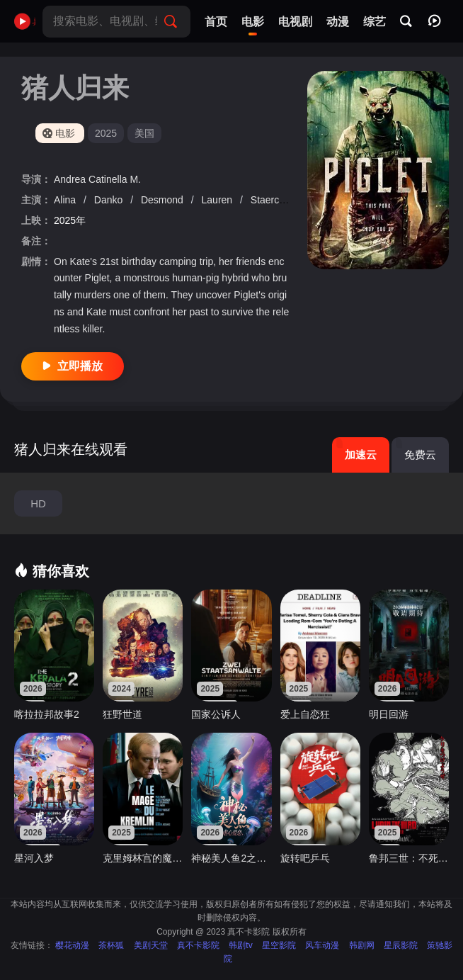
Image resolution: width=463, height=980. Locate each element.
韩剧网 (362, 945)
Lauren (218, 200)
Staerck (269, 200)
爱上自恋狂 (305, 714)
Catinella (109, 179)
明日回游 (389, 714)
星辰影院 (401, 945)
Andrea (71, 179)
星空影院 (279, 945)
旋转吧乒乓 (305, 858)
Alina (66, 200)
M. (135, 179)
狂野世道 (122, 714)
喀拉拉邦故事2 (47, 714)
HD (38, 503)
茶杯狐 (111, 945)
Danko (110, 200)
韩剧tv (240, 945)
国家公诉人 (216, 714)
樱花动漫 (72, 945)
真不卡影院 (198, 945)
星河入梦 (34, 858)
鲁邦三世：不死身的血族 (409, 858)
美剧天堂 (151, 945)
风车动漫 (322, 945)
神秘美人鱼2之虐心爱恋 (231, 858)
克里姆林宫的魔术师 (143, 858)
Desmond (164, 200)
